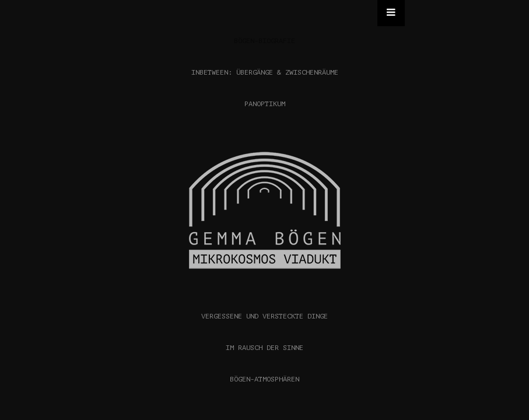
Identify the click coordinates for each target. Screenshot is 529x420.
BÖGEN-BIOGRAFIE (264, 41)
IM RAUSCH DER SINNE (264, 348)
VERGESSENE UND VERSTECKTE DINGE (264, 316)
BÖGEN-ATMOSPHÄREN (264, 379)
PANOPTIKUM (265, 104)
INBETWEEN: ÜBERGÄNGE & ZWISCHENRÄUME (265, 72)
